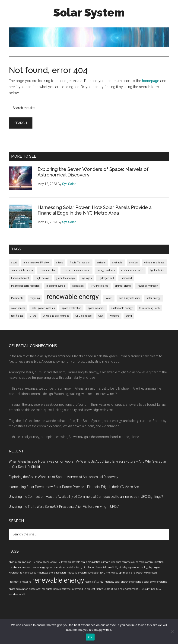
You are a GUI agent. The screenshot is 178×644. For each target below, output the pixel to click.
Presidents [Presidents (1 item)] (17, 298)
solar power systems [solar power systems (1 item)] (43, 308)
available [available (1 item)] (117, 263)
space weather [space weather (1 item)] (96, 308)
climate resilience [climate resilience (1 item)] (154, 263)
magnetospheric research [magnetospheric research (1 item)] (25, 286)
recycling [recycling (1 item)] (35, 298)
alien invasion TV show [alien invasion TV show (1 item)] (36, 263)
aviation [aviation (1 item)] (133, 263)
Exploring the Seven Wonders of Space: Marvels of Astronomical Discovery (64, 477)
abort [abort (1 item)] (14, 263)
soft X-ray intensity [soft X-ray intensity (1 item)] (129, 298)
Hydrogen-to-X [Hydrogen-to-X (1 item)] (106, 278)
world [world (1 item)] (129, 316)
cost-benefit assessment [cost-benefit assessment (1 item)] (76, 270)
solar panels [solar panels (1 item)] (18, 308)
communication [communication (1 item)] (48, 270)
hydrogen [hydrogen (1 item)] (87, 278)
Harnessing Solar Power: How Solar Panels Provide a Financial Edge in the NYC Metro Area (95, 210)
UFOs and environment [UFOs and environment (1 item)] (56, 316)
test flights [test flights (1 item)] (17, 316)
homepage (151, 81)
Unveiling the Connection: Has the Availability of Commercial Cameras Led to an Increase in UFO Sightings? (86, 497)
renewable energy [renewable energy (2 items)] (73, 297)
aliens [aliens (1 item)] (60, 263)
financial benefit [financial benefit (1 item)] (20, 278)
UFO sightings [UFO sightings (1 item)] (83, 316)
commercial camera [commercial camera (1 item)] (22, 270)
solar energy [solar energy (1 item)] (153, 298)
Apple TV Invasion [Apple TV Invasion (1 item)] (80, 263)
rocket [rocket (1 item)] (109, 298)
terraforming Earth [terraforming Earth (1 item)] (149, 308)
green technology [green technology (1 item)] (65, 278)
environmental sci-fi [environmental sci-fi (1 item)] (132, 270)
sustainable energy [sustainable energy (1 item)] (122, 308)
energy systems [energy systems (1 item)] (106, 270)
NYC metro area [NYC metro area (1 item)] (99, 286)
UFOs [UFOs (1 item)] (33, 316)
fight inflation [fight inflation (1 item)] (157, 270)
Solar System (89, 13)
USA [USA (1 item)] (101, 316)
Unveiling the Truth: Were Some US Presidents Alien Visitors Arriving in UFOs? (64, 507)
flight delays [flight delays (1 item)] (43, 278)
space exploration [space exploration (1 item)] (71, 308)
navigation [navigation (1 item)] (78, 286)
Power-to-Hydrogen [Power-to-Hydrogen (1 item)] (148, 286)
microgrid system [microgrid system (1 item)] (56, 286)
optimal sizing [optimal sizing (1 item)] (123, 286)
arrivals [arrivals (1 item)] (101, 263)
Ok (90, 637)
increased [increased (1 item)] (126, 278)
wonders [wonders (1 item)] (114, 316)
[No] (172, 632)
